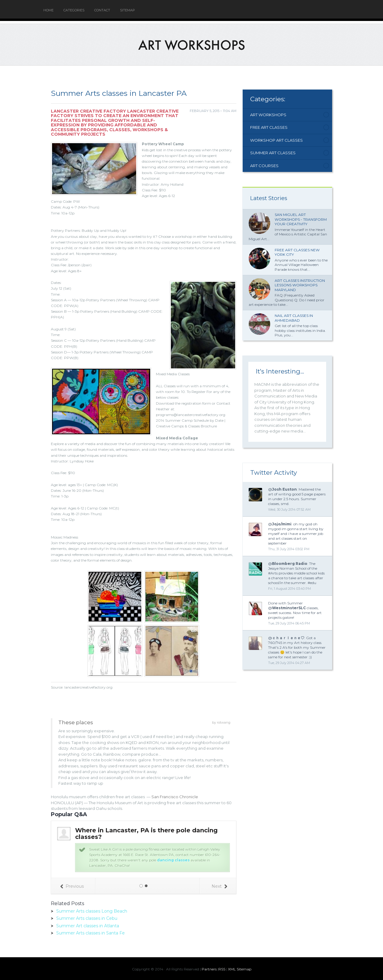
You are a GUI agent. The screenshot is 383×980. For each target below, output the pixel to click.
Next (219, 886)
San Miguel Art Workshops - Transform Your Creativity (301, 219)
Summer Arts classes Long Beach (92, 911)
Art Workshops (268, 115)
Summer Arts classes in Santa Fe (91, 933)
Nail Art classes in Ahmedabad (294, 318)
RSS (222, 969)
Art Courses (264, 166)
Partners (209, 969)
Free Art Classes (269, 127)
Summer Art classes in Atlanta (88, 926)
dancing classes (173, 860)
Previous (72, 886)
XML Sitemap (240, 969)
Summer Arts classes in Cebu (87, 918)
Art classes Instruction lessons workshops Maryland (300, 285)
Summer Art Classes (273, 153)
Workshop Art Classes (276, 140)
